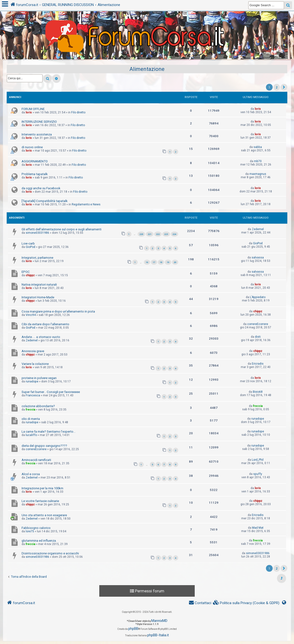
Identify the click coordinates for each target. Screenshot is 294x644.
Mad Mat (258, 528)
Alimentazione (147, 69)
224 (174, 234)
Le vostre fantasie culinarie (40, 501)
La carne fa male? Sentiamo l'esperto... (49, 432)
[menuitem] (246, 603)
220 (141, 234)
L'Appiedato (258, 297)
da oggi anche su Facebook (41, 188)
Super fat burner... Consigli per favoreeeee (51, 392)
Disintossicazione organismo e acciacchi (50, 553)
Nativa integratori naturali (39, 285)
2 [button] (277, 87)
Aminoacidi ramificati (36, 460)
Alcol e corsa (31, 474)
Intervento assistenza (37, 134)
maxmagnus (258, 174)
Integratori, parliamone (37, 258)
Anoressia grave (33, 351)
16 (147, 262)
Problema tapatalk (35, 174)
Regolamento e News (86, 204)
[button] (284, 87)
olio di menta (31, 419)
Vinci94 (31, 315)
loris (29, 112)
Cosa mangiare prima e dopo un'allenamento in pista (58, 311)
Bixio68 (258, 392)
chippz (30, 275)
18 (161, 262)
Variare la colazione (35, 364)
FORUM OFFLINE (33, 109)
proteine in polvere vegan (39, 378)
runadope (32, 381)
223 (166, 234)
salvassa (258, 258)
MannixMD (159, 621)
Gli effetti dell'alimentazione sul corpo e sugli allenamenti (62, 229)
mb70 (258, 161)
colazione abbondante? (38, 406)
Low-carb (28, 243)
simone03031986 (37, 233)
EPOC (26, 272)
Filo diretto (78, 112)
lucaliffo (31, 435)
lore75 (30, 531)
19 (168, 262)
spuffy (258, 474)
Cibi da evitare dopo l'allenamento (45, 324)
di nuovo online (32, 147)
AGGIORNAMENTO (35, 161)
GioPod (30, 247)
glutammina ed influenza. (39, 541)
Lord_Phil (258, 460)
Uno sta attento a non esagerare (44, 515)
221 (150, 234)
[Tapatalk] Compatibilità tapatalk (45, 201)
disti (258, 337)
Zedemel (258, 229)
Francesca (33, 395)
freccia (30, 410)
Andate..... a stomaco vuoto (41, 337)
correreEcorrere (258, 324)
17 (154, 262)
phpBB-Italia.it (158, 635)
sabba (258, 147)
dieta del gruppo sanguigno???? (44, 446)
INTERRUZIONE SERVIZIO (39, 122)
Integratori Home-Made (38, 297)
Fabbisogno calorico (36, 528)
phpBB (133, 629)
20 (175, 262)
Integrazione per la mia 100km (42, 488)
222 (158, 234)
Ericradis (258, 364)
